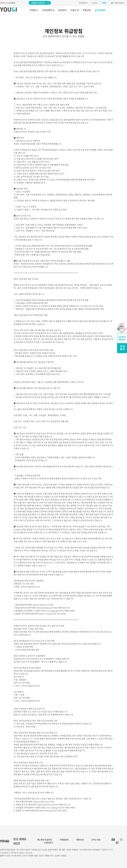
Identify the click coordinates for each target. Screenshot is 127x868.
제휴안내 (80, 840)
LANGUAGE (117, 3)
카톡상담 (87, 10)
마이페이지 (83, 3)
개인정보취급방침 (45, 840)
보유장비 (62, 10)
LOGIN (95, 3)
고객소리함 (96, 840)
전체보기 (34, 10)
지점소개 (75, 10)
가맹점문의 (64, 840)
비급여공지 (49, 843)
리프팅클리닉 (48, 10)
